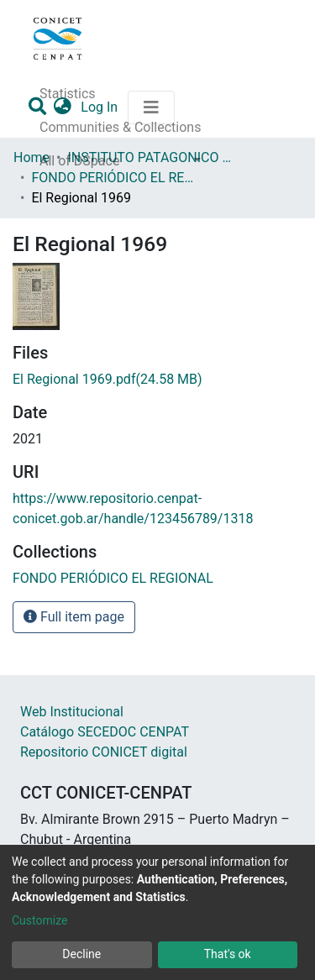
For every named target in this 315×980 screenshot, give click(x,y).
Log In (101, 107)
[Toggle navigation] (151, 107)
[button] (63, 107)
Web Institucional (72, 712)
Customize (39, 920)
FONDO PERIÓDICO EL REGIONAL (115, 178)
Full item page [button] (74, 617)
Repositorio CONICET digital (104, 752)
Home (31, 157)
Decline (81, 954)
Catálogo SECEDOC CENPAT (105, 732)
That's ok (228, 954)
